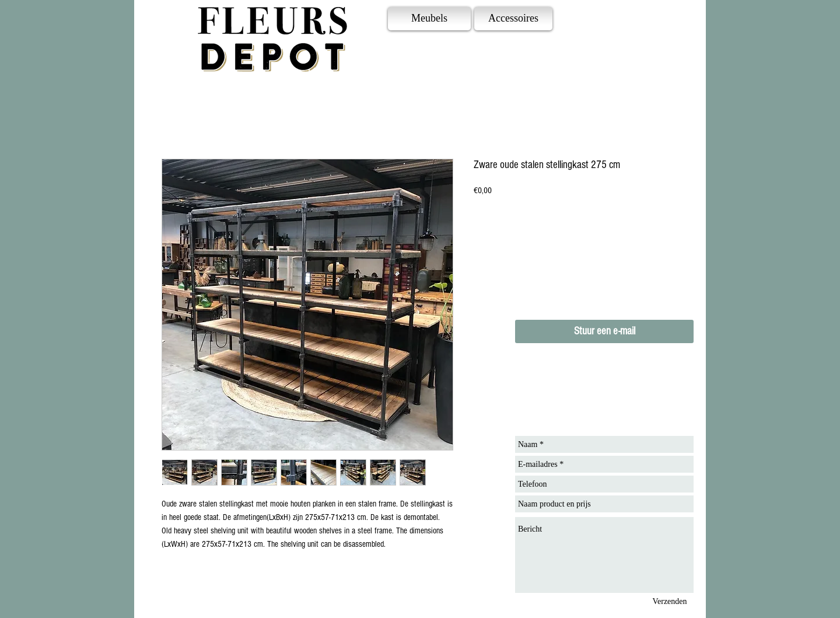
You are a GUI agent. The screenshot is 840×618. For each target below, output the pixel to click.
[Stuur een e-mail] (604, 331)
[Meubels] (429, 19)
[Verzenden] (670, 601)
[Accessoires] (513, 19)
